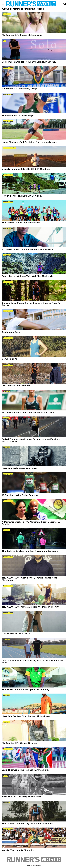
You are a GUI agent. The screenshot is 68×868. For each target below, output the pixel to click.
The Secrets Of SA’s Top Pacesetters (21, 223)
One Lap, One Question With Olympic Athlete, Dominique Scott (32, 662)
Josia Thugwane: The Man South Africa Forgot (26, 770)
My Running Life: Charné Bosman (19, 743)
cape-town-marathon (9, 148)
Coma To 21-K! (9, 359)
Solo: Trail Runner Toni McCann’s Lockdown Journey (29, 62)
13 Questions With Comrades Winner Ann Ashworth (29, 413)
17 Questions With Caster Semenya (20, 495)
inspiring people (8, 68)
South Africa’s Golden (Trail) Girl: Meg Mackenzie (27, 276)
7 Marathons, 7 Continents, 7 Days (20, 89)
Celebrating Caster (12, 332)
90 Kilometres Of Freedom (16, 386)
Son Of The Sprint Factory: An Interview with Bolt (28, 824)
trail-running (7, 255)
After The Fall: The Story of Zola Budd (22, 797)
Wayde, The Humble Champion (18, 850)
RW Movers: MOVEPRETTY (16, 634)
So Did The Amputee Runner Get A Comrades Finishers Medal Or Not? (31, 440)
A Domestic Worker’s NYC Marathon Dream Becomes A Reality (31, 523)
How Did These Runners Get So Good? (22, 196)
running (6, 776)
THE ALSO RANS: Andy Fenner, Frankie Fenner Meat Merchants (29, 579)
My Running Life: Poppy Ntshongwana (22, 35)
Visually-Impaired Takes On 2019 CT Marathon (26, 169)
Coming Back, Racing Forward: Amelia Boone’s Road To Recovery (31, 304)
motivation (6, 447)
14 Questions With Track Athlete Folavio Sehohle (27, 249)
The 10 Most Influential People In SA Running (26, 690)
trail (5, 41)
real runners (7, 14)
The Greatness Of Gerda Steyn (18, 115)
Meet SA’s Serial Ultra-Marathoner (19, 468)
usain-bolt (6, 803)
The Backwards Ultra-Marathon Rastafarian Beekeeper (30, 551)
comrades (6, 391)
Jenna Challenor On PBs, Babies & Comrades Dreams (30, 142)
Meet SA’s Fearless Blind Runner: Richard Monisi (27, 716)
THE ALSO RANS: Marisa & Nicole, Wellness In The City (31, 607)
